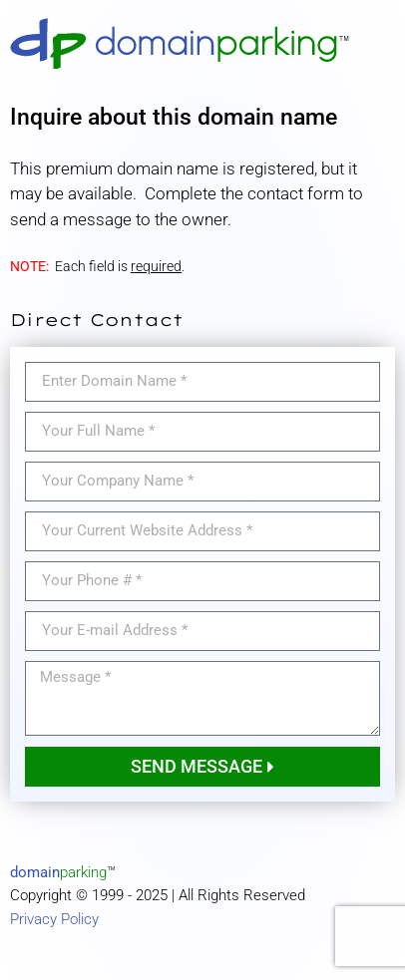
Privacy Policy (54, 919)
